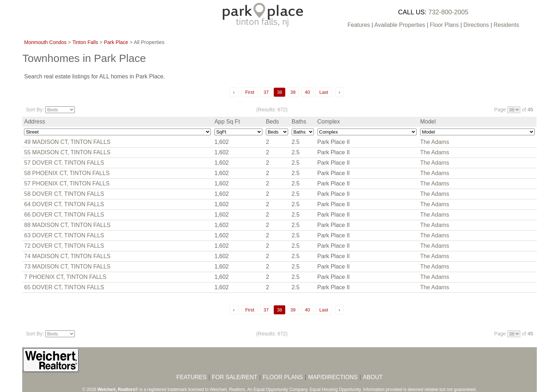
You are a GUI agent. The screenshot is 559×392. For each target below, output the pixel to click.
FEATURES (191, 377)
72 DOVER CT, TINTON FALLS (64, 246)
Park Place (116, 42)
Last (324, 92)
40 (307, 92)
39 (293, 92)
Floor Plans (444, 25)
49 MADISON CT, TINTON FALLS (67, 142)
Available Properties (400, 25)
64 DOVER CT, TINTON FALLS (64, 204)
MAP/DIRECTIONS (333, 377)
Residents (506, 25)
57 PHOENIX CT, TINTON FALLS (67, 183)
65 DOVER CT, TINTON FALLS (64, 287)
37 (266, 92)
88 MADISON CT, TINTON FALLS (67, 225)
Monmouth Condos (45, 42)
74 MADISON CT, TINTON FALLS (67, 256)
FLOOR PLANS (283, 377)
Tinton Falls (85, 42)
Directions (476, 25)
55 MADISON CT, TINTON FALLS (67, 152)
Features (359, 25)
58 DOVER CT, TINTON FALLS (64, 194)
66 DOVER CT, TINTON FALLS (64, 215)
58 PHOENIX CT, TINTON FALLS (67, 173)
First (250, 92)
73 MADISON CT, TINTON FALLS (67, 267)
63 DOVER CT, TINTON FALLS (64, 235)
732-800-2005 (448, 12)
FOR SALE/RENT (235, 377)
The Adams (435, 142)
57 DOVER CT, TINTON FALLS (64, 163)
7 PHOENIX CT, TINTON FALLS (65, 277)
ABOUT (373, 377)
